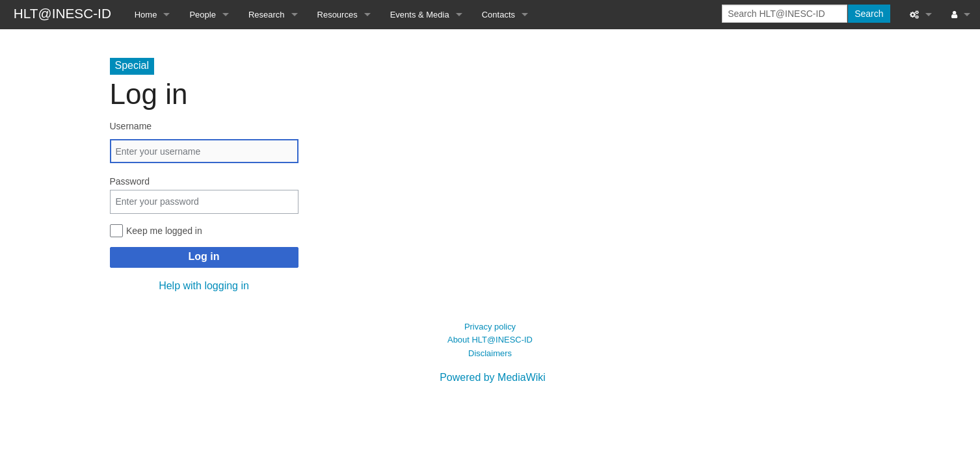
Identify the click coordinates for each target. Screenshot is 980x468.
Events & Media (420, 15)
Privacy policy (490, 327)
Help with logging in (204, 286)
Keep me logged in (164, 231)
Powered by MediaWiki (493, 377)
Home (146, 15)
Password (130, 181)
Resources (338, 15)
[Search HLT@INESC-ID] (785, 14)
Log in (204, 256)
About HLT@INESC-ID (490, 340)
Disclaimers (490, 353)
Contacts (498, 15)
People (202, 15)
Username (131, 126)
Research (267, 15)
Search (869, 14)
